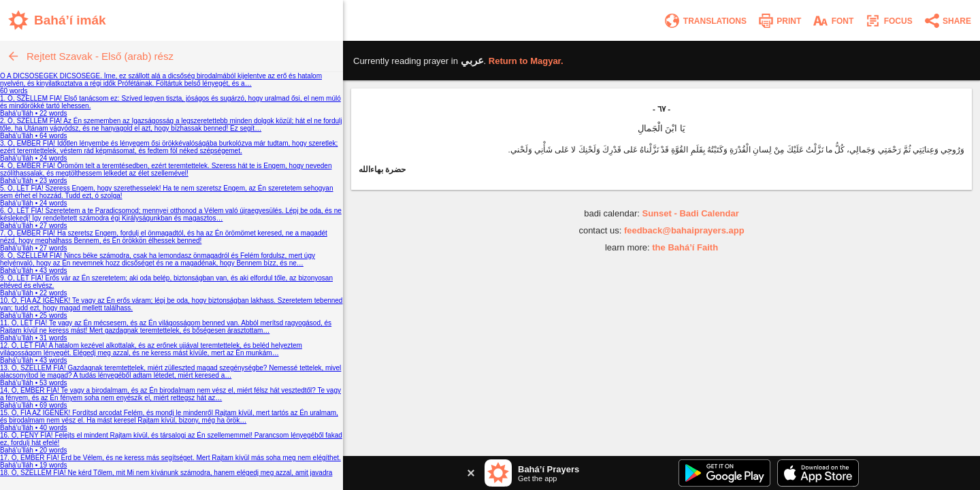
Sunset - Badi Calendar (690, 213)
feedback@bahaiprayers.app (684, 230)
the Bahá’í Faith (685, 247)
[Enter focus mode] (888, 21)
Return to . (526, 61)
